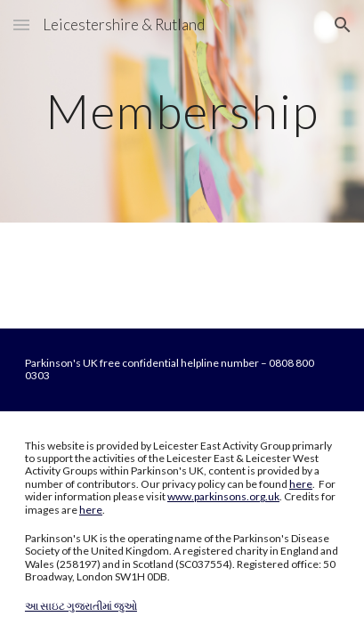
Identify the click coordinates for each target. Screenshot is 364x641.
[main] (182, 111)
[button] (21, 24)
